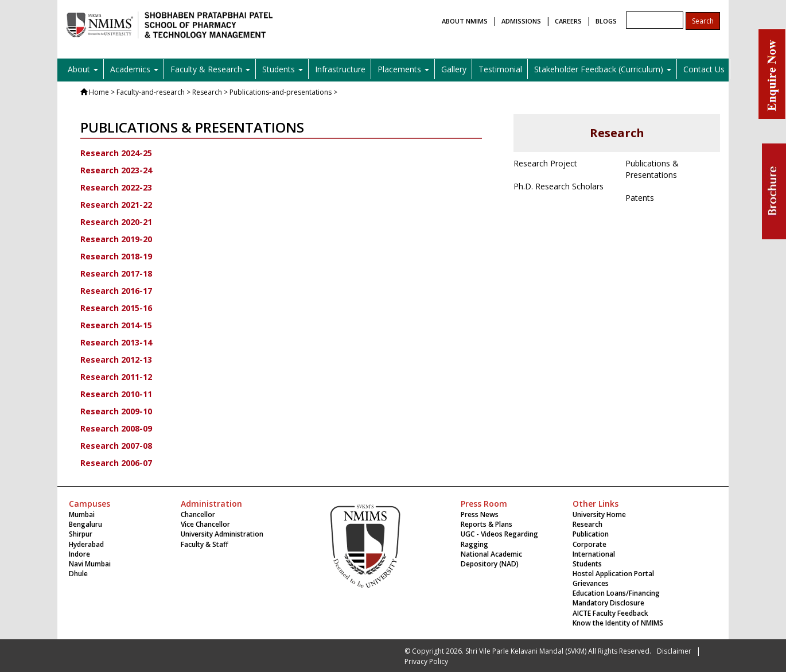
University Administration (222, 534)
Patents (640, 198)
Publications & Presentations (652, 169)
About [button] (83, 69)
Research (587, 524)
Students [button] (283, 69)
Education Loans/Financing (616, 593)
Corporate (589, 544)
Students (587, 564)
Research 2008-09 (116, 428)
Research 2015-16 (116, 308)
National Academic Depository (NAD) (491, 559)
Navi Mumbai (90, 564)
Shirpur (81, 534)
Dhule (78, 574)
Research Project (545, 163)
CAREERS (568, 21)
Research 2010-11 (116, 394)
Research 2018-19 (116, 256)
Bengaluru (85, 524)
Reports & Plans (487, 524)
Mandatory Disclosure (608, 603)
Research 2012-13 (116, 360)
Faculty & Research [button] (210, 69)
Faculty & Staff (205, 544)
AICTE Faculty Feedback (610, 613)
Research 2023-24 (116, 170)
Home (99, 92)
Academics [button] (134, 69)
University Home (599, 514)
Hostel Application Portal (613, 574)
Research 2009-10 (116, 411)
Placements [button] (403, 69)
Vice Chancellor (205, 524)
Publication (591, 534)
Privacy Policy (426, 661)
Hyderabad (86, 544)
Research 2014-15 (116, 325)
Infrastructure (340, 69)
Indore (79, 554)
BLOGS (606, 21)
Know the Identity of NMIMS (618, 623)
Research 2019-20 (116, 239)
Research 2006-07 (116, 463)
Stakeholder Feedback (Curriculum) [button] (603, 69)
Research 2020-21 (116, 222)
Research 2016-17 (116, 291)
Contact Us (704, 69)
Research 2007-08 (116, 446)
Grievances (591, 583)
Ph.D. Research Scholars (559, 186)
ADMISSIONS (521, 21)
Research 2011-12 (116, 377)
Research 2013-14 (116, 342)
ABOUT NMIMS (465, 21)
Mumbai (82, 514)
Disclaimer (674, 651)
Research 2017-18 (116, 273)
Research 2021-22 (116, 205)
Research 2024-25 (116, 153)
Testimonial (500, 69)
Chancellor (198, 514)
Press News (480, 514)
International (594, 554)
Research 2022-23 (116, 187)
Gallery (454, 69)
